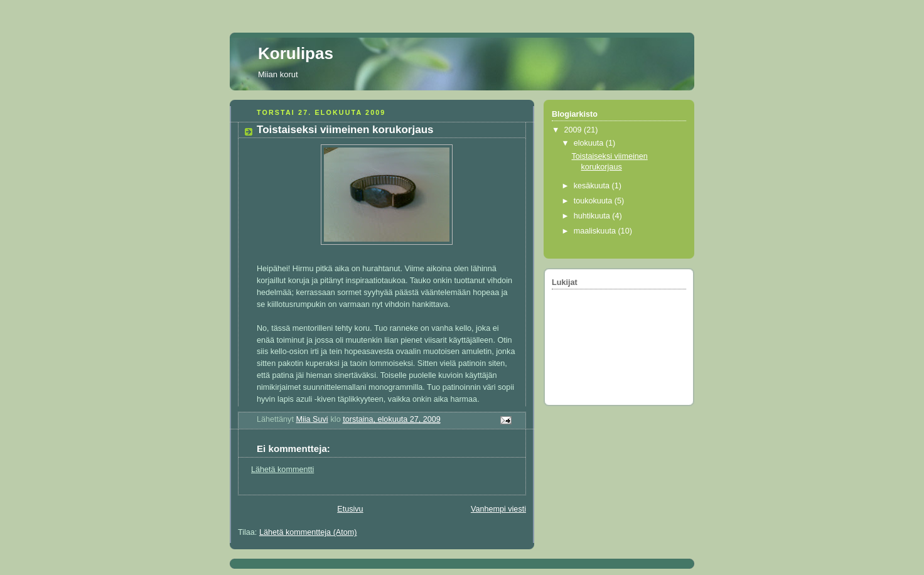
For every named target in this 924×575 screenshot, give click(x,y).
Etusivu (350, 509)
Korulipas (296, 53)
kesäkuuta (593, 186)
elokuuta (590, 143)
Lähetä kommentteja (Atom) (308, 532)
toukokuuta (594, 201)
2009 (574, 130)
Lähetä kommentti (282, 470)
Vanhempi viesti (498, 509)
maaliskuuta (596, 231)
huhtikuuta (593, 216)
